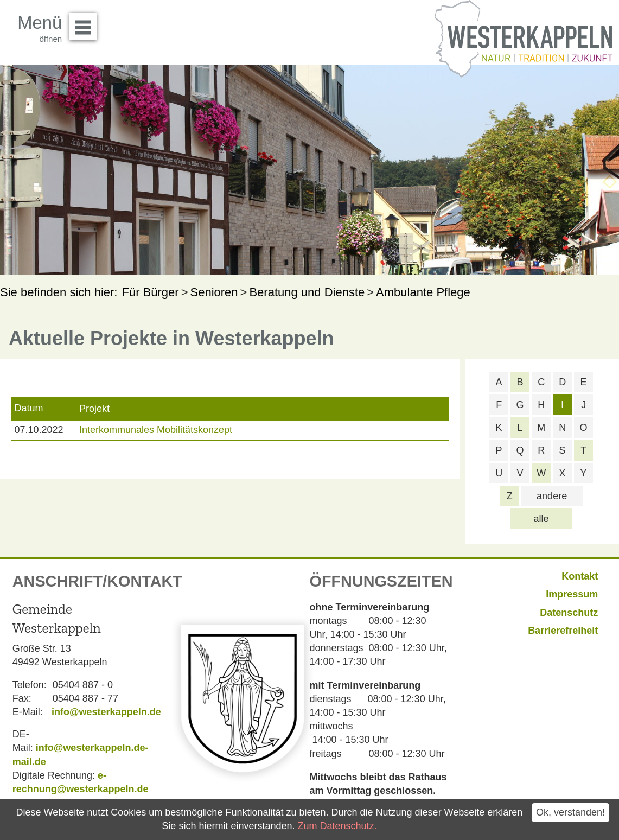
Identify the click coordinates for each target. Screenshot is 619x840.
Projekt (94, 409)
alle (541, 519)
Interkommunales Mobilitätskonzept (156, 430)
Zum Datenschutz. (337, 826)
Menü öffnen (86, 23)
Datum (28, 408)
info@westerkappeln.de (106, 712)
